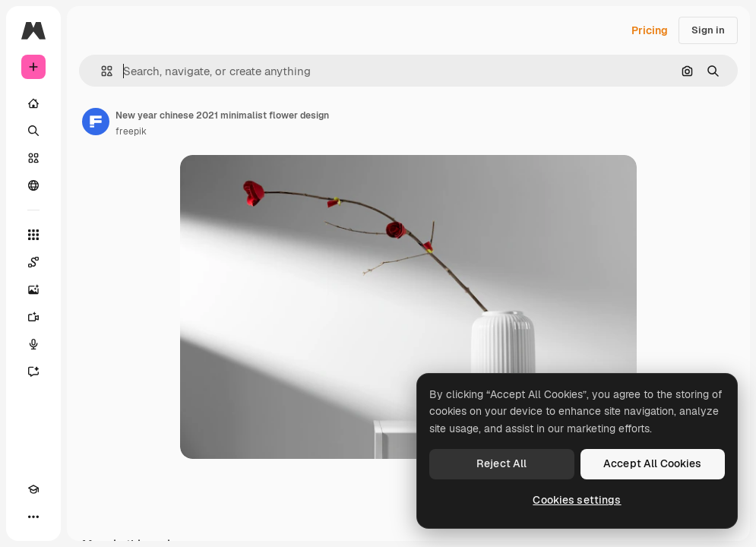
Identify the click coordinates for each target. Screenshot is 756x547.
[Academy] (33, 489)
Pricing (650, 30)
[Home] (33, 103)
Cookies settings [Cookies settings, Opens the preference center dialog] (577, 500)
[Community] (33, 185)
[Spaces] (33, 262)
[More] (33, 517)
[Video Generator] (33, 317)
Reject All (501, 463)
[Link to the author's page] (96, 122)
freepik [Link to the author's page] (131, 131)
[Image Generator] (33, 289)
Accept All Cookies (653, 463)
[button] (101, 71)
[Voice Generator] (33, 344)
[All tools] (33, 235)
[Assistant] (33, 372)
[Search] (33, 131)
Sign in (708, 30)
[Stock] (33, 158)
